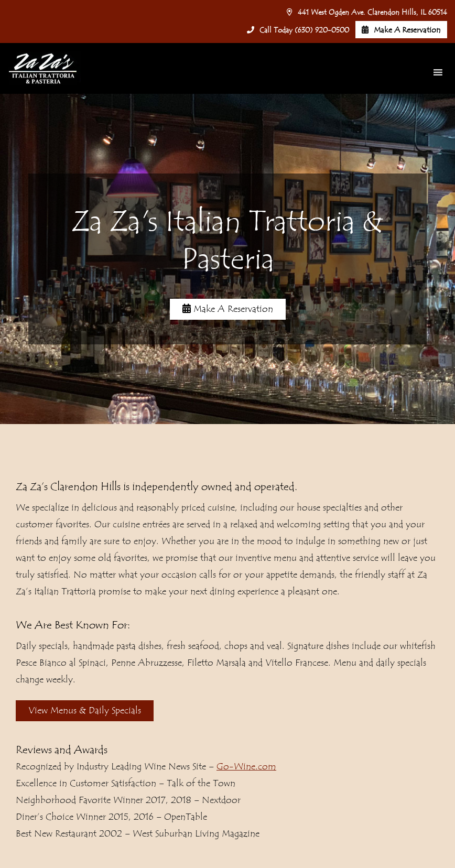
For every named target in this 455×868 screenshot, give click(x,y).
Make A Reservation (401, 30)
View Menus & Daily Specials (85, 710)
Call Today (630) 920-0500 (298, 30)
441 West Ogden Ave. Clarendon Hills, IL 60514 (367, 13)
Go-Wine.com (246, 767)
